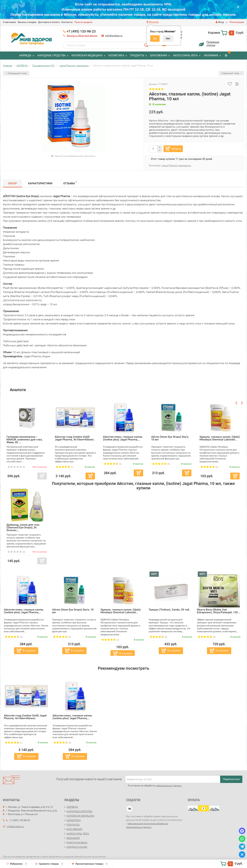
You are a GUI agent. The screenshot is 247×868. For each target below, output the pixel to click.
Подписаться (231, 779)
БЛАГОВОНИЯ (159, 55)
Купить (176, 149)
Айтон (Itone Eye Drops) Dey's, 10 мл (73, 611)
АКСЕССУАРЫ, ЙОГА (185, 55)
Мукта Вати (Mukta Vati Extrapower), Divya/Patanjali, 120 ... (219, 611)
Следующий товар (231, 73)
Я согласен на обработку (153, 786)
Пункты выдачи (83, 22)
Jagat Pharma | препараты (176, 165)
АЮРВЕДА (25, 55)
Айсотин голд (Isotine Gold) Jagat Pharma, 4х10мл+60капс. (25, 717)
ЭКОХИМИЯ (211, 55)
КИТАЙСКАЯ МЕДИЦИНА (87, 55)
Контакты (67, 22)
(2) (110, 640)
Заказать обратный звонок (82, 36)
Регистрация (237, 22)
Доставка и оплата (49, 22)
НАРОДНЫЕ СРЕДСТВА (51, 55)
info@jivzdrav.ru (114, 36)
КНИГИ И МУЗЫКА (77, 843)
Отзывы (70, 183)
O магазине (9, 22)
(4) (158, 637)
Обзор (12, 183)
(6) (14, 637)
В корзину (29, 650)
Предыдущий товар (16, 73)
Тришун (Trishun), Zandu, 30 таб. (169, 610)
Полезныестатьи (213, 44)
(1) (14, 743)
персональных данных (169, 786)
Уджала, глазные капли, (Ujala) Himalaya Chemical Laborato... (121, 611)
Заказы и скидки (27, 22)
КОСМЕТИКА (116, 55)
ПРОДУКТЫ (137, 55)
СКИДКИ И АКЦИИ (77, 847)
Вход (220, 22)
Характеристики (40, 183)
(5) (62, 637)
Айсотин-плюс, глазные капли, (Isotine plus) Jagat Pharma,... (24, 611)
